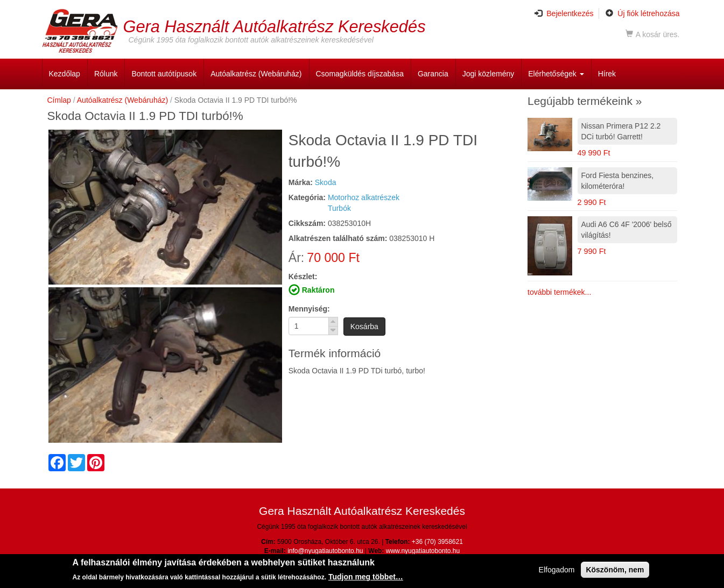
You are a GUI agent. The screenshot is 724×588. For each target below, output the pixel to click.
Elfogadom (557, 571)
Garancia (433, 74)
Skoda (326, 182)
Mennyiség (308, 309)
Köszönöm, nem (615, 571)
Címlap (59, 100)
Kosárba (364, 327)
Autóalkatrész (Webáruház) (256, 74)
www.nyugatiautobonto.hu (423, 551)
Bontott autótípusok (164, 74)
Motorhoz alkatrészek (364, 197)
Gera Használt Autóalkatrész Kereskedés (275, 26)
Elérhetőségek (556, 74)
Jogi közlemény (488, 74)
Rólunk (106, 74)
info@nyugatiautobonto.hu (325, 551)
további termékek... (559, 292)
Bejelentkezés (564, 13)
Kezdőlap (65, 74)
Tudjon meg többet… (366, 578)
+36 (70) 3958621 (437, 542)
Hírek (607, 74)
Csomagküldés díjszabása (360, 74)
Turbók (339, 208)
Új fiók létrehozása (642, 13)
